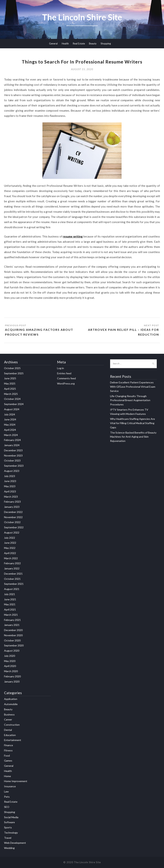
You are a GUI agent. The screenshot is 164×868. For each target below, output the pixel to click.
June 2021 (10, 599)
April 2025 (10, 389)
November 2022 (13, 517)
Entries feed (64, 373)
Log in (61, 368)
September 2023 (14, 466)
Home (8, 776)
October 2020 (12, 640)
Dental (8, 730)
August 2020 (12, 651)
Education (10, 735)
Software (9, 822)
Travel (8, 838)
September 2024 (14, 404)
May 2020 (10, 661)
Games (8, 761)
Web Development (15, 843)
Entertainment (13, 740)
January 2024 (12, 445)
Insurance (10, 786)
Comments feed (66, 378)
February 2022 (12, 563)
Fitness (8, 750)
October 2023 (12, 460)
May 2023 (10, 486)
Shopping (106, 44)
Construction (12, 725)
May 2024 (10, 425)
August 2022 (12, 532)
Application (11, 699)
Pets (7, 797)
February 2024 (12, 440)
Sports (8, 827)
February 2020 (12, 676)
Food (7, 756)
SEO (7, 807)
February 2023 (12, 502)
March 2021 (11, 615)
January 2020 (12, 681)
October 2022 (12, 522)
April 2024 (10, 430)
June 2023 (10, 481)
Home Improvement (16, 781)
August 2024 (12, 409)
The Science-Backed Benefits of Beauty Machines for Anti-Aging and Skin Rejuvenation (133, 437)
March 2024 (11, 435)
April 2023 (10, 491)
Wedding (9, 848)
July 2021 (10, 594)
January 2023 (12, 507)
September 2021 (14, 584)
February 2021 (12, 620)
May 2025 (10, 383)
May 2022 (10, 548)
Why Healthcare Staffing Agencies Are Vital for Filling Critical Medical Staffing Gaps (132, 423)
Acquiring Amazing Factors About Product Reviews (39, 332)
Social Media (11, 817)
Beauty (93, 44)
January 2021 (12, 625)
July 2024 (10, 414)
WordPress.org (66, 383)
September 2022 (14, 527)
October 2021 (12, 579)
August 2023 (12, 471)
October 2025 (12, 368)
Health (65, 44)
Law (6, 791)
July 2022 (10, 538)
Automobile (11, 704)
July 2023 (10, 476)
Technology (11, 833)
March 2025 (11, 394)
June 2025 (10, 378)
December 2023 (13, 450)
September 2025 (14, 373)
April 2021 (10, 609)
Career (8, 719)
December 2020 (13, 630)
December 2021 (13, 574)
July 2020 (10, 656)
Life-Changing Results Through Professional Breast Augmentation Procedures (130, 400)
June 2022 (10, 543)
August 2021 (12, 589)
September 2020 (14, 645)
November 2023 (13, 455)
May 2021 (10, 604)
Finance (9, 745)
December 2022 (13, 512)
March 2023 (11, 497)
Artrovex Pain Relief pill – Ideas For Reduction (123, 332)
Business (9, 714)
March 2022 (11, 558)
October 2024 (12, 399)
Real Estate (79, 44)
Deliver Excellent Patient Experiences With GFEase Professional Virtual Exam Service (133, 387)
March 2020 (11, 671)
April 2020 (10, 666)
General (53, 44)
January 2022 (12, 568)
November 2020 (13, 635)
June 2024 (10, 419)
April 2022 (10, 553)
